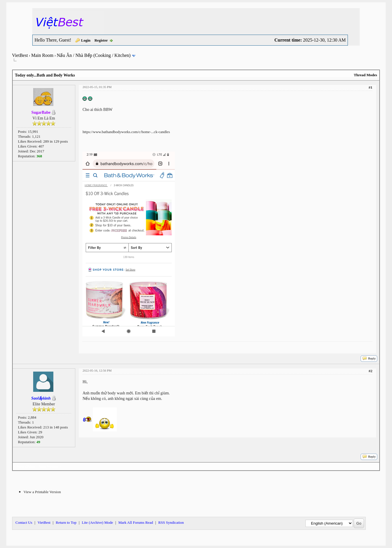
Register (101, 40)
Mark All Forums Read (136, 522)
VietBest (20, 55)
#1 (371, 87)
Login (86, 40)
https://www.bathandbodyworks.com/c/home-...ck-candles (126, 132)
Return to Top (66, 522)
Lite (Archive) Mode (97, 522)
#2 (371, 371)
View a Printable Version (42, 492)
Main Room (42, 55)
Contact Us (24, 522)
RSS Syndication (171, 522)
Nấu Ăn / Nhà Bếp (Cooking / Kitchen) (94, 55)
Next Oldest (26, 466)
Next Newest (49, 466)
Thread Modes (365, 75)
